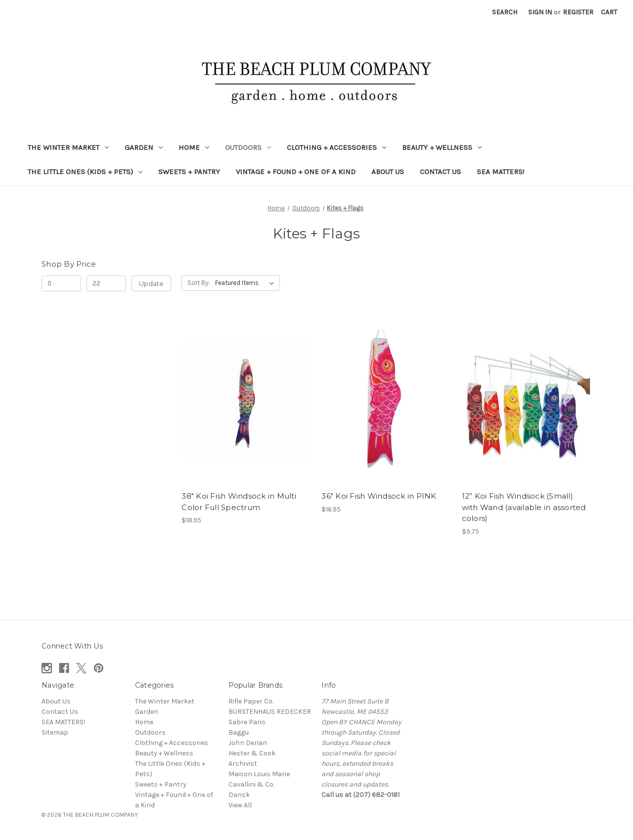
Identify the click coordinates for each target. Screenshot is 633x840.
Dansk (239, 795)
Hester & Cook (252, 753)
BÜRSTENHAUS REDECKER (270, 712)
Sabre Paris (247, 722)
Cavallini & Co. (251, 784)
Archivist (243, 764)
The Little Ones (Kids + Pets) (85, 172)
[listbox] (247, 283)
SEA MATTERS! (500, 172)
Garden (144, 147)
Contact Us (440, 172)
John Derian (248, 743)
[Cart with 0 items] (609, 12)
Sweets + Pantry (189, 172)
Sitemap (55, 732)
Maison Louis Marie (259, 774)
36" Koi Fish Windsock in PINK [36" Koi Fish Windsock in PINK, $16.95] (379, 496)
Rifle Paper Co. (251, 701)
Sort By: (199, 283)
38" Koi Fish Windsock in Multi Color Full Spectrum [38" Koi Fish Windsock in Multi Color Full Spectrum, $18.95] (239, 502)
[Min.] (61, 283)
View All (240, 805)
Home (194, 147)
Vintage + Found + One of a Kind (296, 172)
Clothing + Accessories (337, 147)
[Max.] (106, 283)
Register (578, 12)
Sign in (540, 12)
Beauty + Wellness (442, 147)
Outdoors (248, 147)
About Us (388, 172)
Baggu (239, 732)
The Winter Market (68, 147)
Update (151, 283)
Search (505, 12)
